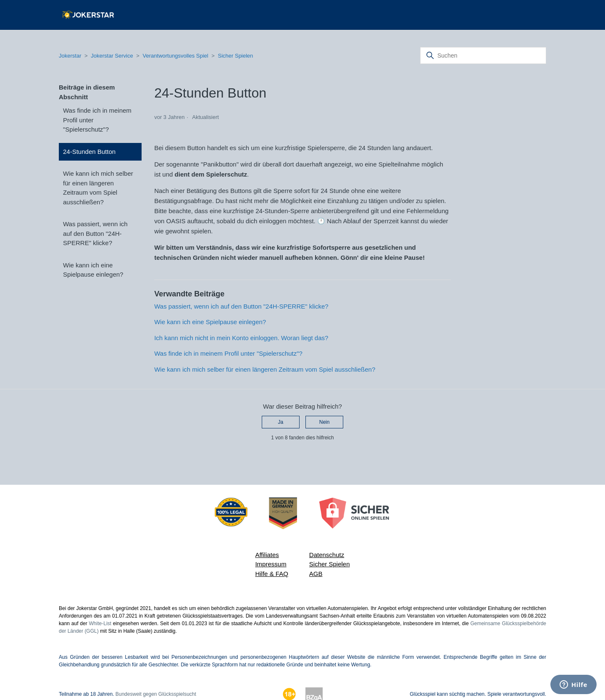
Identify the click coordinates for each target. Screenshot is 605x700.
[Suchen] (483, 55)
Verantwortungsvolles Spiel (176, 56)
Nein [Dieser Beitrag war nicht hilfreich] (325, 422)
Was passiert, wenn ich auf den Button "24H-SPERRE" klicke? (95, 233)
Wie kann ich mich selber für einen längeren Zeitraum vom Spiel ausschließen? (98, 188)
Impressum (271, 564)
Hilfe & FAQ (271, 574)
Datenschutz (327, 555)
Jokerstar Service (112, 56)
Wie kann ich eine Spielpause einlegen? (93, 270)
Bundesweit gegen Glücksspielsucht (156, 694)
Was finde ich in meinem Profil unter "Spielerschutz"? (97, 120)
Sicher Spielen (236, 56)
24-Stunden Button (89, 152)
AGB (316, 574)
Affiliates (267, 555)
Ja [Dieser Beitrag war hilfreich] (281, 422)
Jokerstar (71, 56)
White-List (100, 623)
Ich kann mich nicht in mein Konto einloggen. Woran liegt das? (241, 338)
